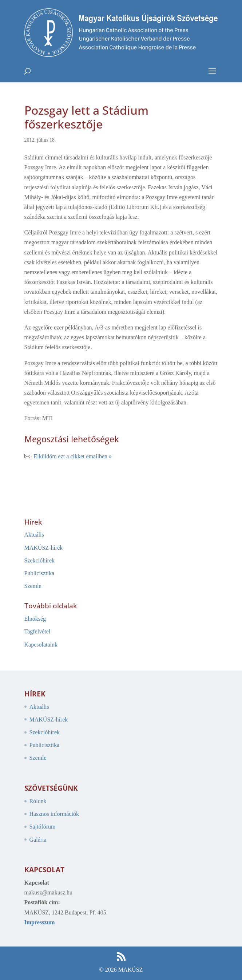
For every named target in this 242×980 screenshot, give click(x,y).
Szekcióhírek (40, 560)
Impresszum (40, 922)
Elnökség (35, 619)
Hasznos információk (54, 814)
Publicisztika (39, 573)
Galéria (38, 840)
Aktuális (34, 535)
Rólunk (38, 801)
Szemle (33, 586)
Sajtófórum (43, 827)
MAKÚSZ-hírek (44, 548)
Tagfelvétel (37, 631)
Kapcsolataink (41, 645)
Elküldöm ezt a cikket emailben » (73, 456)
